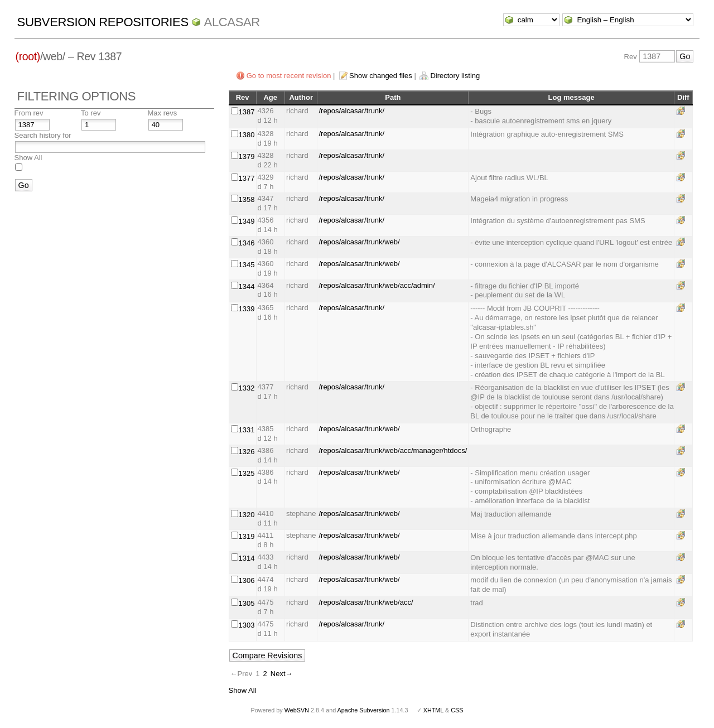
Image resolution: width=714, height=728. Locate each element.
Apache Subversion (364, 710)
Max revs (163, 113)
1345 (247, 265)
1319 (247, 536)
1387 (247, 112)
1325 (247, 473)
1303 (247, 625)
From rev (29, 113)
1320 (247, 515)
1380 (247, 135)
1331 (247, 430)
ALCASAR (232, 22)
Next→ (282, 674)
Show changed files (381, 76)
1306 (247, 580)
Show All (28, 158)
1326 (247, 452)
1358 (247, 199)
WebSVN (297, 710)
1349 (247, 221)
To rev (91, 113)
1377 (247, 178)
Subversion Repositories (103, 22)
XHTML (433, 710)
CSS (457, 710)
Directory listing (455, 76)
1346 (247, 243)
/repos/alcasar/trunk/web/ (359, 242)
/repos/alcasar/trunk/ (351, 111)
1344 (247, 286)
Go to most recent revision (289, 76)
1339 (247, 309)
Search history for (43, 135)
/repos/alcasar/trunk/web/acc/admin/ (377, 285)
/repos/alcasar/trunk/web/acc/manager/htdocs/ (393, 450)
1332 (247, 388)
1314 (247, 558)
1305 (247, 603)
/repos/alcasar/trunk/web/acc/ (366, 602)
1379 (247, 156)
